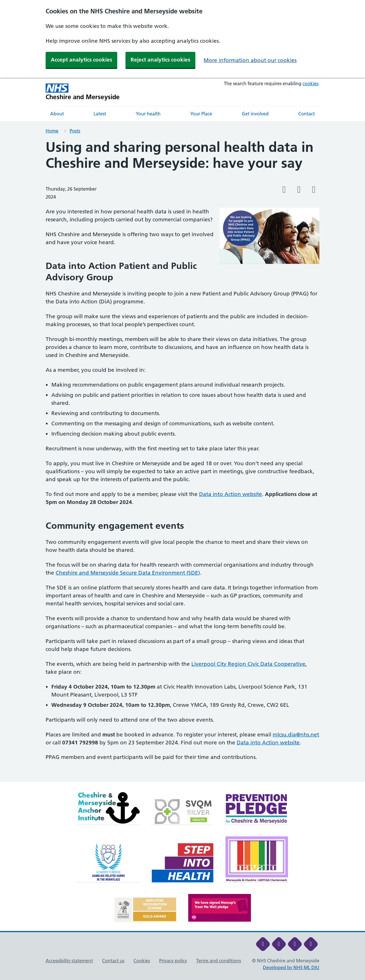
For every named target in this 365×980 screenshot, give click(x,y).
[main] (182, 461)
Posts (75, 131)
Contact (307, 114)
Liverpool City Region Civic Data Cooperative (248, 664)
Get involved (255, 114)
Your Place (201, 114)
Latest (100, 114)
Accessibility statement (69, 961)
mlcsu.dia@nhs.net (296, 735)
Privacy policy (173, 961)
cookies (310, 83)
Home (52, 131)
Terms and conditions (219, 961)
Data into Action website (231, 494)
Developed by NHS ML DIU (291, 967)
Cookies (142, 961)
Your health (148, 114)
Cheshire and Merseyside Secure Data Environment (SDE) (128, 573)
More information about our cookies (250, 60)
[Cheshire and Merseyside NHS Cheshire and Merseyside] (83, 92)
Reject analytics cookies (160, 60)
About (57, 114)
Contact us (113, 961)
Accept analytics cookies (81, 60)
